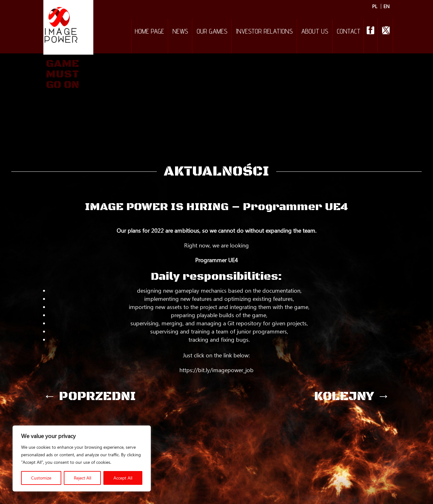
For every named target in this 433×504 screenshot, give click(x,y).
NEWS (180, 32)
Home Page (149, 32)
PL (375, 6)
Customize (41, 478)
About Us (315, 32)
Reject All (82, 478)
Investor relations (264, 32)
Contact (349, 32)
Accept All (123, 478)
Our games (212, 32)
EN (386, 6)
